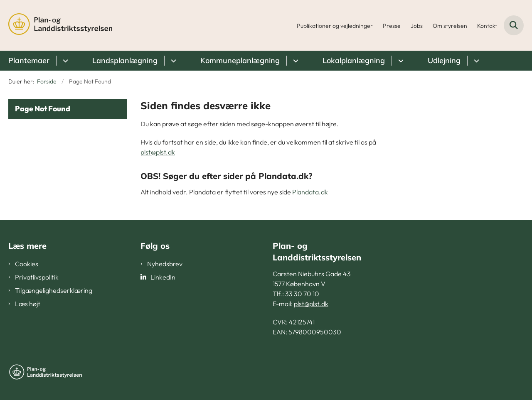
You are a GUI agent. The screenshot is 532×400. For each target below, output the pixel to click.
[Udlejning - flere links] (475, 61)
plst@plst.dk (158, 152)
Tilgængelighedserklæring (54, 290)
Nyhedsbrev (165, 264)
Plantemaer (29, 60)
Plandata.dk (310, 192)
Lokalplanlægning (354, 60)
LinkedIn (163, 277)
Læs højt (28, 304)
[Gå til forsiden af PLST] (60, 25)
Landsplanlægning (125, 60)
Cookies (27, 264)
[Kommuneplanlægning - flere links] (294, 61)
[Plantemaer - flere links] (64, 61)
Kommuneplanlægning (240, 60)
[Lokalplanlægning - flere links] (400, 61)
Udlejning (444, 60)
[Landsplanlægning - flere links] (172, 61)
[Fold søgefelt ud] (514, 25)
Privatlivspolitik (37, 277)
